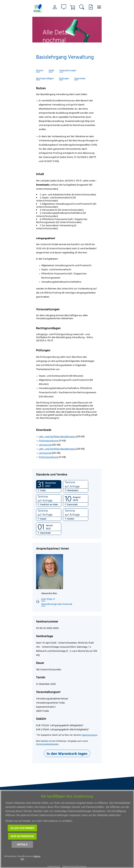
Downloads (80, 79)
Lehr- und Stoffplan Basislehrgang (57, 436)
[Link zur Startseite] (38, 8)
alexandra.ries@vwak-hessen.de (57, 604)
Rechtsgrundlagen (45, 79)
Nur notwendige (22, 836)
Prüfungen (64, 79)
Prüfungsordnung (49, 440)
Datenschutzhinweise (74, 866)
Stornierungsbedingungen (48, 744)
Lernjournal (45, 445)
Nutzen (40, 70)
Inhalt (51, 70)
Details (22, 844)
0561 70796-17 (48, 599)
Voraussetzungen (68, 70)
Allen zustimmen (22, 828)
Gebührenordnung (90, 735)
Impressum (54, 866)
